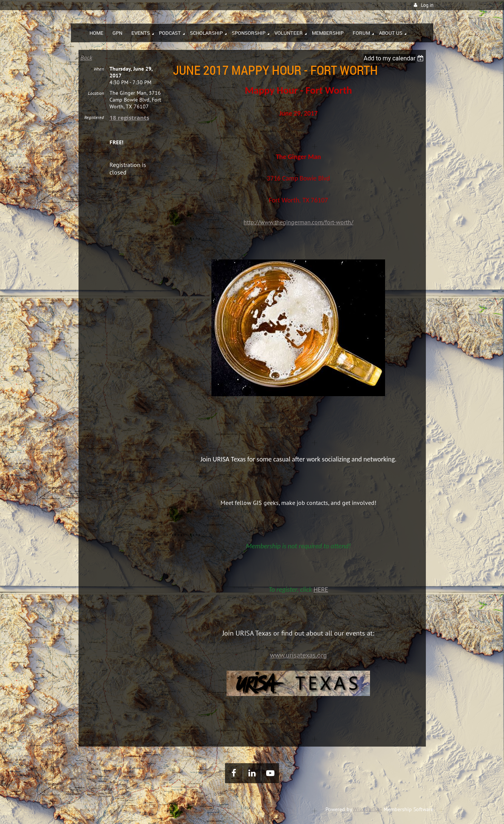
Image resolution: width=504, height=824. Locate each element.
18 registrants (129, 118)
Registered (94, 117)
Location (96, 93)
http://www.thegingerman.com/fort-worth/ (298, 222)
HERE (321, 589)
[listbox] (395, 58)
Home (85, 759)
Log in (427, 5)
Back (86, 57)
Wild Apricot (368, 809)
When (99, 69)
